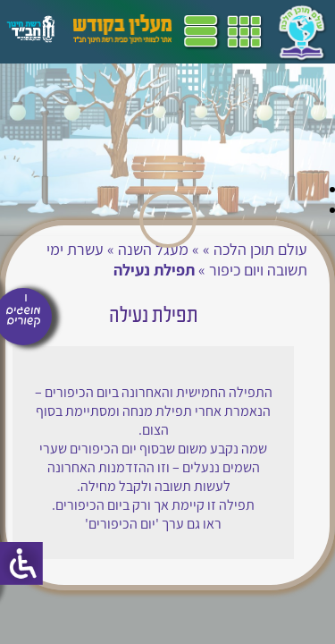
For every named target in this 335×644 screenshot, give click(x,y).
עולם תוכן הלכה (260, 249)
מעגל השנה (153, 249)
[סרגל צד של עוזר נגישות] (21, 563)
